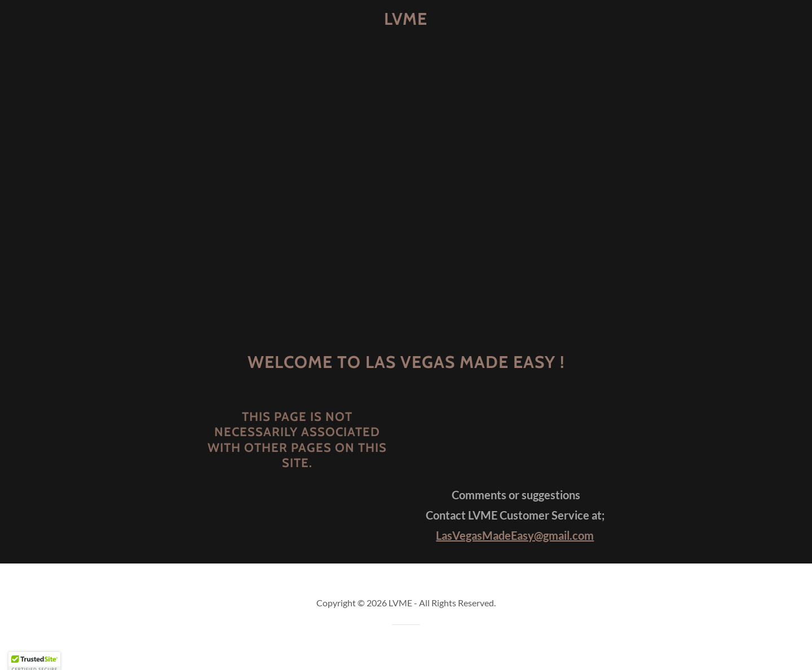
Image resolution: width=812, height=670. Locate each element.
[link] (406, 21)
